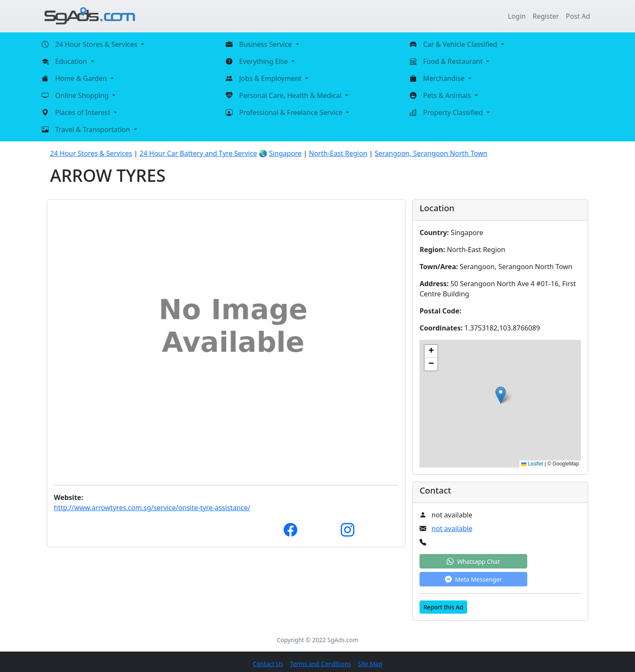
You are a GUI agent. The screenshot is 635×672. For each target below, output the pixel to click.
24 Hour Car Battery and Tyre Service (198, 153)
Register (546, 16)
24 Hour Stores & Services (91, 153)
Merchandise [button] (445, 78)
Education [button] (72, 61)
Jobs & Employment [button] (272, 78)
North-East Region (338, 153)
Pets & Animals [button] (448, 95)
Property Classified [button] (454, 112)
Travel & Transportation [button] (94, 129)
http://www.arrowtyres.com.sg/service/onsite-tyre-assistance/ (152, 508)
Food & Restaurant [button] (454, 61)
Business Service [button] (267, 44)
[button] (501, 395)
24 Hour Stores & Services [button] (97, 44)
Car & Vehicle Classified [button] (461, 44)
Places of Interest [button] (84, 112)
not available (452, 528)
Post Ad (578, 16)
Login (517, 16)
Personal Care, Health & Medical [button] (292, 95)
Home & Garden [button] (82, 78)
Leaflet (532, 464)
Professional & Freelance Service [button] (292, 112)
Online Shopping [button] (83, 95)
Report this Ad (443, 607)
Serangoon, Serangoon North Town (431, 153)
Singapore (285, 153)
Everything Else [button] (264, 61)
